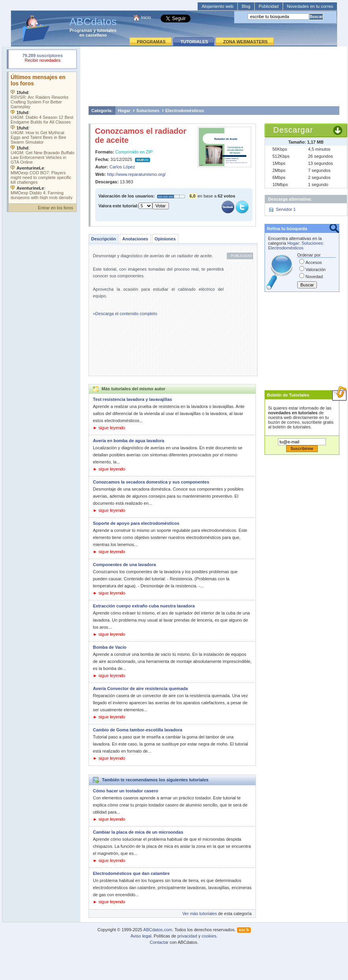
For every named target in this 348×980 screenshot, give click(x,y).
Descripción (104, 239)
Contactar (159, 942)
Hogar (124, 111)
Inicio (146, 17)
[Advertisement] (214, 76)
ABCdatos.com (158, 930)
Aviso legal (141, 936)
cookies (209, 936)
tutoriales (107, 30)
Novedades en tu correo (310, 6)
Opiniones (165, 239)
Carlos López (122, 167)
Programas (81, 30)
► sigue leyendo (109, 428)
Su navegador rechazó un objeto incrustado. (43, 59)
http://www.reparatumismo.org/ (136, 174)
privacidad (187, 936)
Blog (246, 6)
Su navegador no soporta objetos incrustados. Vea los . (43, 136)
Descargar (293, 130)
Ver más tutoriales (200, 914)
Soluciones (148, 111)
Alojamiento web (217, 6)
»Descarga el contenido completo (125, 314)
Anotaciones (135, 239)
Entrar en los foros (56, 208)
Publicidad (269, 6)
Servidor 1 (286, 209)
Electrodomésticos (185, 111)
